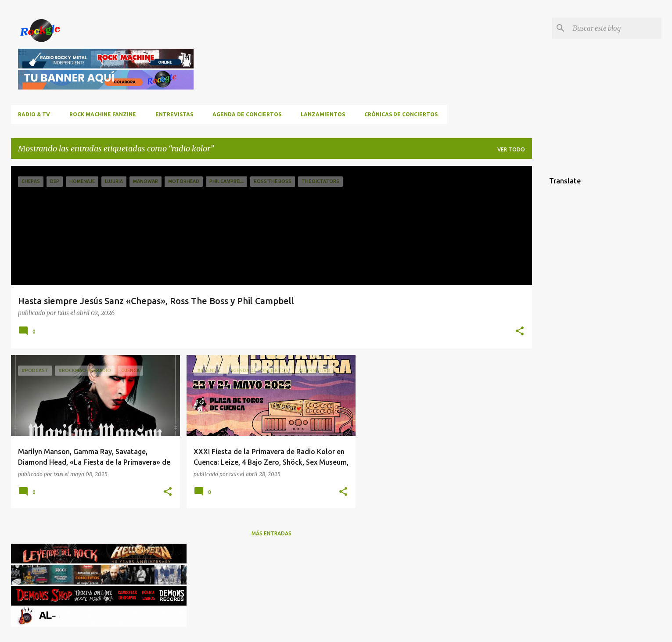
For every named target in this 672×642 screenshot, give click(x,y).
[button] (520, 332)
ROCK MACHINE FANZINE (103, 114)
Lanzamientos (323, 114)
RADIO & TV (34, 114)
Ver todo (511, 149)
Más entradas (271, 533)
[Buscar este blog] (615, 28)
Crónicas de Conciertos (401, 114)
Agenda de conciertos (247, 114)
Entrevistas (174, 114)
